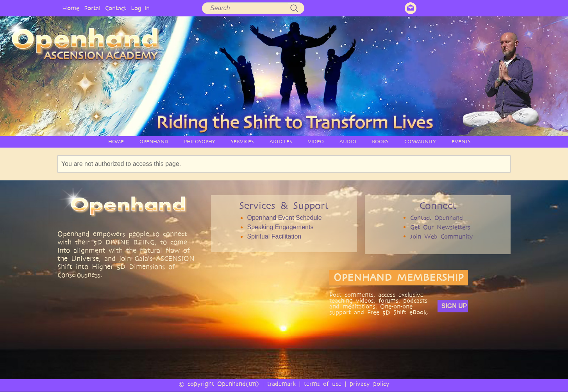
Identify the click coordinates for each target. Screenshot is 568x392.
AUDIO (348, 142)
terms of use (323, 384)
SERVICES (242, 142)
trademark (281, 384)
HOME (116, 142)
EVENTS (461, 142)
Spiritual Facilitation (274, 236)
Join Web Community (442, 236)
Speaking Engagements (280, 227)
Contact (116, 8)
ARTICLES (281, 142)
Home (71, 8)
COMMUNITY (420, 142)
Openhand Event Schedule (284, 218)
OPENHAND (154, 142)
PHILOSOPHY (200, 142)
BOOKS (380, 142)
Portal (92, 8)
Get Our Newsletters (440, 227)
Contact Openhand (437, 218)
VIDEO (316, 142)
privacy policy (370, 384)
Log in (140, 8)
